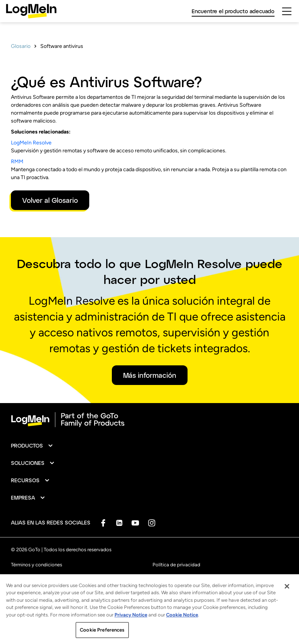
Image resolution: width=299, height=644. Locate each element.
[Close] (287, 592)
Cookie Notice (182, 620)
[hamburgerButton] (287, 11)
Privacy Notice (131, 620)
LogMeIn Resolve (31, 143)
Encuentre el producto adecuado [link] (233, 11)
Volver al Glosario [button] (50, 200)
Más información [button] (150, 375)
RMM (17, 162)
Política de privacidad (176, 565)
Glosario (21, 46)
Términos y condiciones (37, 565)
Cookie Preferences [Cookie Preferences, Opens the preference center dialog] (102, 636)
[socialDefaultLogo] (103, 523)
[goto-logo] (149, 420)
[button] (32, 446)
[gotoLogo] (31, 11)
